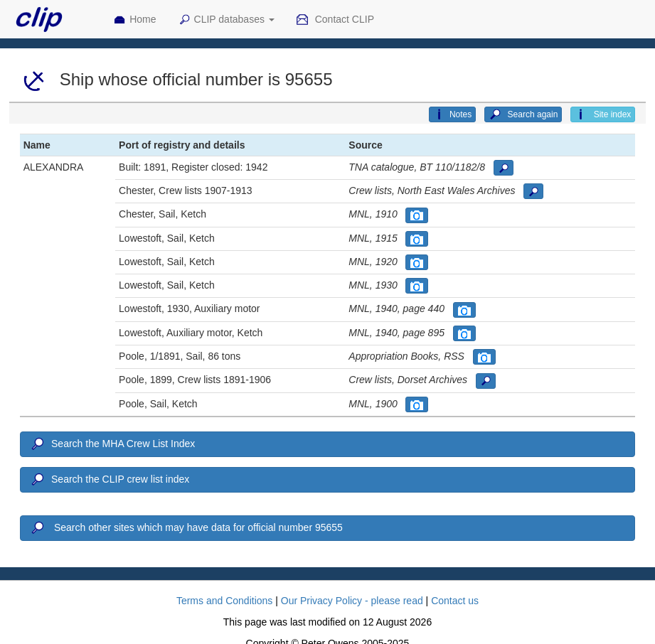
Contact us (455, 601)
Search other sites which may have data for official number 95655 (186, 528)
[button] (504, 168)
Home (134, 20)
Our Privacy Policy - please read (352, 601)
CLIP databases (226, 20)
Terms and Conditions (224, 601)
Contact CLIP (335, 20)
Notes (452, 114)
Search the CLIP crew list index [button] (110, 480)
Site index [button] (603, 114)
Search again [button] (523, 114)
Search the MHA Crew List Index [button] (112, 444)
